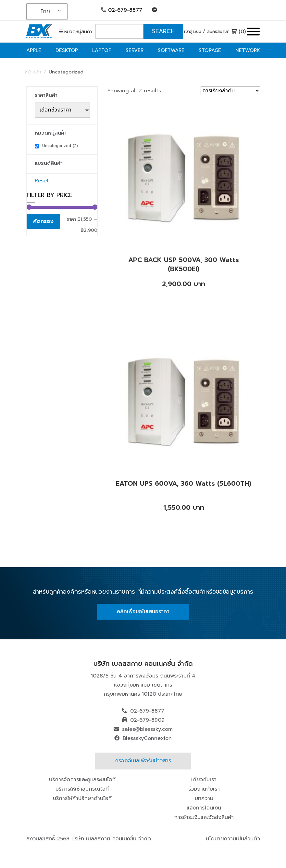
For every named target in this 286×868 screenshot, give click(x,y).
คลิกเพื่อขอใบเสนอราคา (143, 612)
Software (171, 50)
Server (135, 50)
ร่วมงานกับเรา (204, 789)
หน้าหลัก (33, 72)
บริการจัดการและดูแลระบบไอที (82, 780)
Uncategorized (60, 146)
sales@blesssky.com (147, 729)
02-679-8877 (122, 10)
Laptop (102, 50)
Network (248, 50)
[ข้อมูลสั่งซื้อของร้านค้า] (230, 91)
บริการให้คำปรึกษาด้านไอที (82, 798)
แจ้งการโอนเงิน (204, 808)
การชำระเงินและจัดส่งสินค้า (204, 817)
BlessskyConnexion (147, 738)
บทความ (204, 798)
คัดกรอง (43, 221)
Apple (34, 50)
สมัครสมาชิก (218, 31)
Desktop (67, 50)
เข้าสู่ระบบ (193, 31)
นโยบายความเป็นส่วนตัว (233, 839)
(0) (238, 32)
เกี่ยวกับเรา (204, 780)
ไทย (46, 12)
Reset (42, 181)
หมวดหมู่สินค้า (75, 32)
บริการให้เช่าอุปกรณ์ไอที (82, 789)
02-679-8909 (147, 720)
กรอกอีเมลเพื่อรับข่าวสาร (143, 761)
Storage (210, 50)
